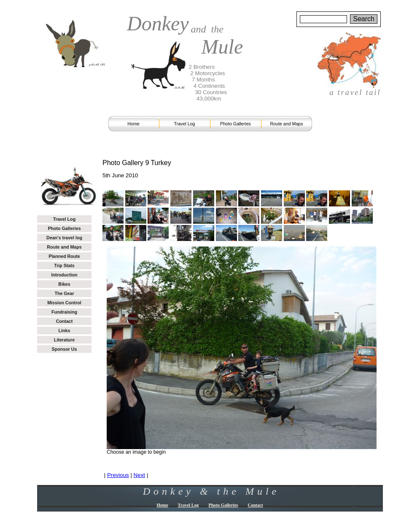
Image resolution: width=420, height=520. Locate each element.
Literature (64, 340)
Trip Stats (64, 265)
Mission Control (64, 303)
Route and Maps (286, 124)
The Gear (64, 293)
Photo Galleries (236, 124)
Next (139, 475)
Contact (65, 321)
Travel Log (185, 124)
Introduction (64, 275)
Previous (118, 475)
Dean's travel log (64, 238)
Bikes (64, 284)
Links (65, 330)
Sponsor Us (65, 349)
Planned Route (64, 256)
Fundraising (64, 312)
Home (133, 124)
